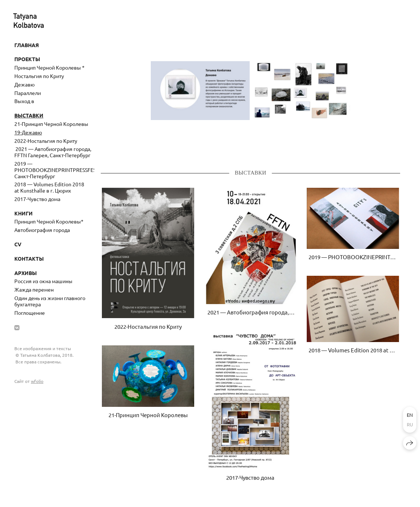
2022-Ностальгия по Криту (46, 141)
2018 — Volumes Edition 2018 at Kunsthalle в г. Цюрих (49, 187)
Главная (27, 45)
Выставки (29, 115)
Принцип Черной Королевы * (49, 67)
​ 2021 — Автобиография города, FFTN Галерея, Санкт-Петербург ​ (53, 152)
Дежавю (24, 84)
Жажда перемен (34, 289)
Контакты (29, 258)
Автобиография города (42, 230)
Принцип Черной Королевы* (49, 221)
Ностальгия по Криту (39, 76)
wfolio (37, 381)
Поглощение (30, 313)
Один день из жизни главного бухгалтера (50, 301)
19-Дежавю (28, 132)
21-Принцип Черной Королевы (51, 124)
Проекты (27, 59)
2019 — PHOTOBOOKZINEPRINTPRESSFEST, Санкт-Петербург (54, 170)
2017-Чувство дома (37, 199)
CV (18, 244)
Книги (24, 213)
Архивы (26, 273)
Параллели (28, 93)
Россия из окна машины (43, 281)
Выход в (24, 101)
